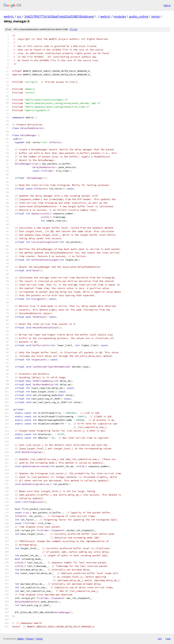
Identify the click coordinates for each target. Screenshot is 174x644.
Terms (39, 639)
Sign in (167, 5)
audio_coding (139, 16)
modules (120, 16)
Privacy (30, 639)
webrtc (9, 16)
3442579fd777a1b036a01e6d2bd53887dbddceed (59, 16)
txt (160, 639)
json (168, 639)
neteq (155, 16)
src (19, 16)
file (73, 29)
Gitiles (20, 639)
